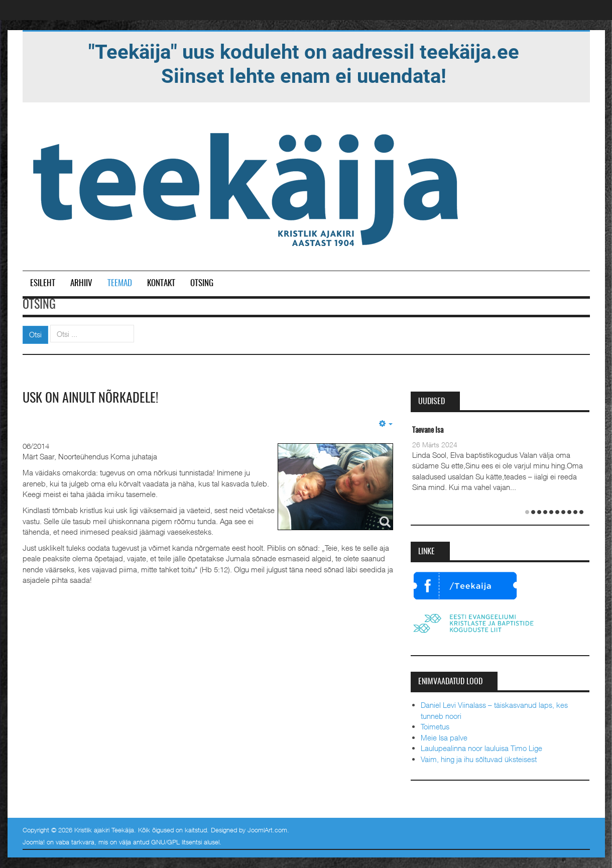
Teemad (120, 283)
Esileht (43, 283)
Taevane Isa (428, 430)
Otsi (35, 334)
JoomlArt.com (267, 830)
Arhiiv (81, 283)
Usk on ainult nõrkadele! (90, 399)
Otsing (202, 283)
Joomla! (34, 842)
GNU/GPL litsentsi (176, 842)
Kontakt (161, 283)
